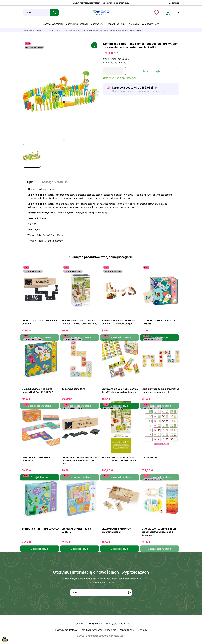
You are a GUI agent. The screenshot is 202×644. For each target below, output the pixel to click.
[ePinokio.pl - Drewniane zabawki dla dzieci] (101, 13)
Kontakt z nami (127, 630)
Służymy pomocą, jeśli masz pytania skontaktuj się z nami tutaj (101, 3)
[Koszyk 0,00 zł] (172, 13)
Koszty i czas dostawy (66, 630)
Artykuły (143, 630)
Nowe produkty (95, 624)
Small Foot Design (120, 59)
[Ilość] (113, 71)
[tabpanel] (61, 91)
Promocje (79, 624)
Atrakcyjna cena (151, 24)
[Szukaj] (36, 13)
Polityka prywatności (91, 630)
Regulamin (111, 630)
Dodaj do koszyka (152, 71)
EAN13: (107, 63)
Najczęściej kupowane (117, 624)
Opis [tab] (30, 182)
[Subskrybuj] (129, 592)
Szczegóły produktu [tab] (55, 182)
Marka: (107, 59)
